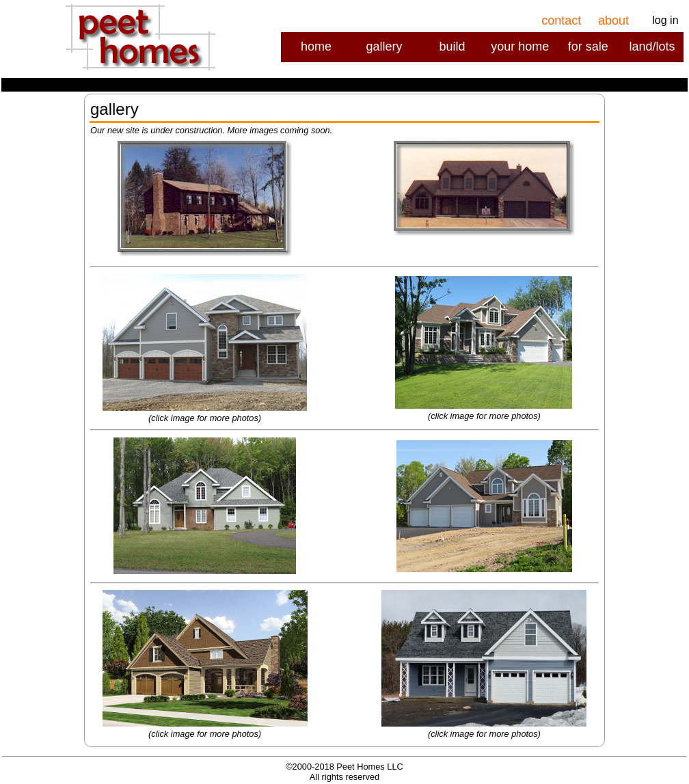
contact (561, 21)
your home (520, 46)
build (452, 46)
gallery (384, 46)
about (613, 21)
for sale (588, 46)
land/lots (652, 46)
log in (665, 20)
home (316, 46)
